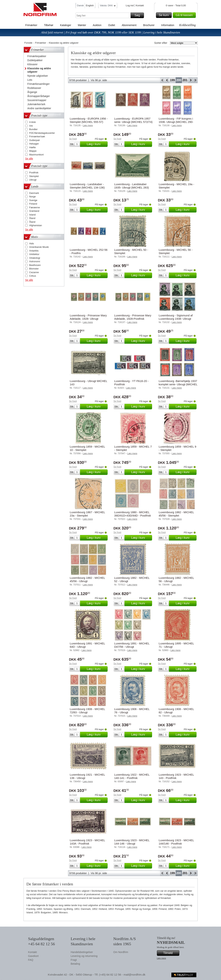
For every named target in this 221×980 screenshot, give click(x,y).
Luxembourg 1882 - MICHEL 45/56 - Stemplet (176, 514)
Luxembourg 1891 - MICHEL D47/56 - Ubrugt (132, 645)
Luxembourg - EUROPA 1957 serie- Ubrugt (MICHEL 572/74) (133, 120)
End (195, 80)
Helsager (34, 144)
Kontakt (140, 5)
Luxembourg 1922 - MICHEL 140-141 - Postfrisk (132, 776)
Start (162, 80)
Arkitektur (34, 254)
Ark (31, 126)
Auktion (97, 25)
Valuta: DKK (108, 6)
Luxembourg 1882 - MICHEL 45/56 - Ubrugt (87, 579)
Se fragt (73, 139)
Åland (32, 218)
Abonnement (129, 25)
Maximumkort (36, 155)
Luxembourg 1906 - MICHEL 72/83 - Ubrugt (87, 711)
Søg (139, 15)
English (90, 5)
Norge (33, 197)
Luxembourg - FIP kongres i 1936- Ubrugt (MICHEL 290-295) (176, 122)
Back (167, 80)
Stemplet (34, 176)
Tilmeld (171, 953)
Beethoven (35, 265)
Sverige (33, 200)
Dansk (80, 5)
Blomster (34, 269)
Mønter (82, 25)
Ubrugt (33, 180)
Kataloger (66, 25)
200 (179, 80)
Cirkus (33, 276)
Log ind (130, 5)
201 (185, 80)
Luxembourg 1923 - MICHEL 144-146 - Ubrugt (132, 842)
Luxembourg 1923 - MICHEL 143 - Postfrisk (176, 776)
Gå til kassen (185, 15)
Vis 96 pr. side (99, 80)
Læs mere (162, 958)
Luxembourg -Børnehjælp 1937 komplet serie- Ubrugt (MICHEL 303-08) (178, 384)
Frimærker (31, 25)
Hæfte (33, 147)
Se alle (29, 159)
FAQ (31, 960)
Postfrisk (34, 173)
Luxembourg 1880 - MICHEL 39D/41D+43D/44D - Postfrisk (133, 514)
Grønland (34, 211)
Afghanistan (36, 225)
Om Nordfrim (121, 952)
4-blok (33, 122)
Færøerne (35, 207)
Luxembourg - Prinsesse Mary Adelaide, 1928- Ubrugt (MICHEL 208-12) (88, 319)
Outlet (112, 25)
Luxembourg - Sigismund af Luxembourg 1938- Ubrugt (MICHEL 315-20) (176, 319)
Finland (33, 204)
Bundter (34, 129)
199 (172, 80)
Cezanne (34, 272)
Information (168, 25)
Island (33, 215)
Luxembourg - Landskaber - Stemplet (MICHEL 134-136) (87, 186)
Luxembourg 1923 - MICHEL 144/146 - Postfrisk (176, 842)
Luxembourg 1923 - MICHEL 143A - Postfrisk (87, 842)
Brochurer (149, 25)
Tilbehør (49, 25)
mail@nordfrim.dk (134, 975)
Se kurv (165, 15)
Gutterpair (35, 140)
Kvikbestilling (187, 25)
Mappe (33, 151)
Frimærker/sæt (37, 136)
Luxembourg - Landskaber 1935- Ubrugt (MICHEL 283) (132, 186)
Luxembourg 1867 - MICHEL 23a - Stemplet (87, 514)
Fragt (74, 960)
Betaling (75, 964)
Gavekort (33, 956)
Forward (191, 80)
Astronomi (35, 261)
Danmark (34, 193)
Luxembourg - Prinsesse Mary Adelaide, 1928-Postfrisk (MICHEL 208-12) (133, 319)
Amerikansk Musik (39, 247)
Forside (28, 43)
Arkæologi (35, 258)
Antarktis (34, 251)
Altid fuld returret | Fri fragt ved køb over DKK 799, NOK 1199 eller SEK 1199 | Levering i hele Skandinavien (110, 32)
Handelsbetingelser (82, 952)
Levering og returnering (84, 956)
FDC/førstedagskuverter (42, 133)
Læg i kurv (97, 144)
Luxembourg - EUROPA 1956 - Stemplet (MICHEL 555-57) (89, 120)
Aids (32, 243)
